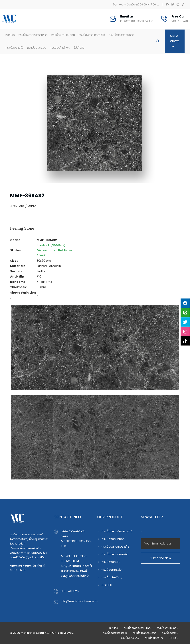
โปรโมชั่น (79, 48)
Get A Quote (175, 41)
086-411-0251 (180, 21)
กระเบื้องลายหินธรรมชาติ (33, 35)
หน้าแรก (10, 35)
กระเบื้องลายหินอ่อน (63, 35)
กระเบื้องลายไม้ (14, 48)
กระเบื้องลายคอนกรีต (121, 35)
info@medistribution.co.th (137, 21)
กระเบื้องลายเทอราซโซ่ (92, 35)
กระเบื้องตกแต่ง (37, 48)
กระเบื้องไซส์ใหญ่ (60, 48)
